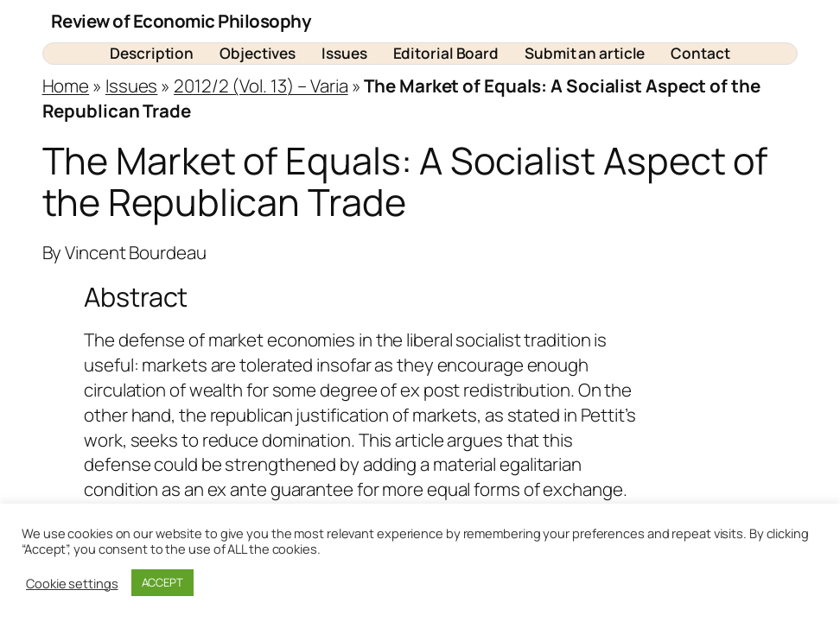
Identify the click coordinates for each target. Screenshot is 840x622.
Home (66, 86)
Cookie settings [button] (72, 583)
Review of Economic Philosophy (181, 21)
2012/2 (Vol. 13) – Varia (261, 86)
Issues (131, 86)
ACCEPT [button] (162, 582)
